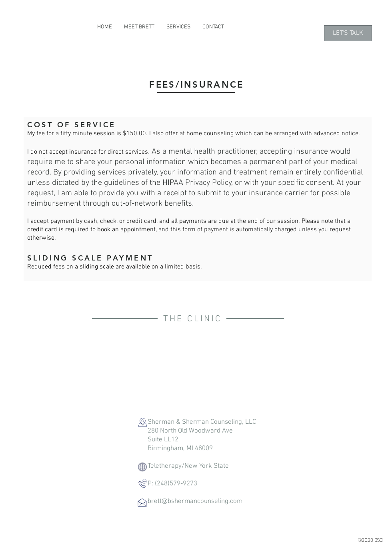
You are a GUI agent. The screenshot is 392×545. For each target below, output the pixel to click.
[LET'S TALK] (348, 33)
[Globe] (142, 467)
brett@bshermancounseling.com (195, 501)
